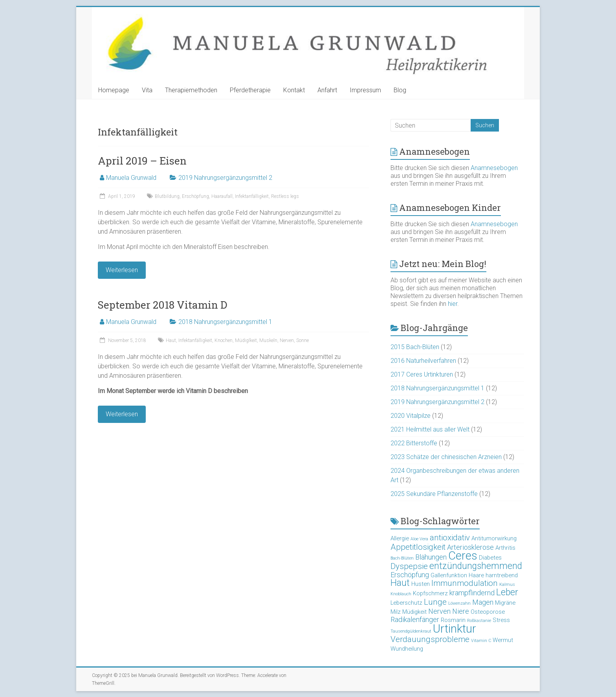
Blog (400, 90)
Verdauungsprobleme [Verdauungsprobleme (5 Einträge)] (430, 639)
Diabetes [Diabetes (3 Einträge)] (490, 558)
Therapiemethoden (191, 90)
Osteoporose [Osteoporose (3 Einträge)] (488, 612)
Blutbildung (167, 196)
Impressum (365, 90)
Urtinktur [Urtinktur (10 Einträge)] (455, 629)
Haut (171, 340)
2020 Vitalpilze (411, 416)
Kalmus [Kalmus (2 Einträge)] (507, 584)
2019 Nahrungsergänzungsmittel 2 (225, 178)
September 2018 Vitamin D (162, 305)
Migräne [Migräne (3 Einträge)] (505, 603)
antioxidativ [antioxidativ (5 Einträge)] (450, 538)
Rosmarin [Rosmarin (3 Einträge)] (453, 620)
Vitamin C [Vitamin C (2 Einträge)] (481, 641)
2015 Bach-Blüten (415, 347)
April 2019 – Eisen (142, 161)
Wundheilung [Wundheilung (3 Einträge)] (407, 649)
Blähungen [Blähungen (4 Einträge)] (431, 557)
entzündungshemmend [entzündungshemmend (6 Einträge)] (476, 566)
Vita (147, 90)
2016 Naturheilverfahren (423, 361)
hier (453, 304)
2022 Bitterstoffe (414, 443)
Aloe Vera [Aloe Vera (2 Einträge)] (419, 539)
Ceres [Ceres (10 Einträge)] (463, 556)
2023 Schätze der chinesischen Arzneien (446, 457)
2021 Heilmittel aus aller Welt (430, 429)
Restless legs (285, 196)
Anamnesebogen (494, 168)
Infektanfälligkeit (252, 196)
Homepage (114, 90)
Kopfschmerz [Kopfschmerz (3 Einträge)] (430, 593)
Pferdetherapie (250, 90)
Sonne (302, 340)
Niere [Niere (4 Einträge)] (461, 611)
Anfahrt (327, 90)
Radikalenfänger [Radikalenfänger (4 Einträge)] (415, 619)
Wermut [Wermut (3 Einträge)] (503, 640)
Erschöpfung (195, 196)
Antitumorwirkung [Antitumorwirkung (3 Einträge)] (494, 538)
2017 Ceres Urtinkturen (422, 374)
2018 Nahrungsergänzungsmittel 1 (225, 322)
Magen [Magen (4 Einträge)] (483, 602)
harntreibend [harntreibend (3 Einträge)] (502, 575)
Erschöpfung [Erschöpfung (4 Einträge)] (410, 575)
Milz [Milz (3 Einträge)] (396, 612)
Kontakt (294, 90)
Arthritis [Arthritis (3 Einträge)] (505, 548)
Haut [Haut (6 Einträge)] (400, 583)
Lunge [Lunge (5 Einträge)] (435, 602)
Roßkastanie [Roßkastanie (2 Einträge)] (479, 621)
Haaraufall (222, 196)
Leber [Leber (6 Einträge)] (507, 592)
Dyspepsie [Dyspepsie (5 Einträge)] (409, 566)
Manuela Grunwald (131, 178)
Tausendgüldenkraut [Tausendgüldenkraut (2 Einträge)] (411, 631)
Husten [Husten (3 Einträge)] (421, 584)
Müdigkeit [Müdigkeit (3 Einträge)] (414, 612)
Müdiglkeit (246, 340)
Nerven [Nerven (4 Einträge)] (439, 611)
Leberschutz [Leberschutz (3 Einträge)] (406, 603)
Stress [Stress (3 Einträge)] (501, 620)
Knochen (224, 340)
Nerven (287, 340)
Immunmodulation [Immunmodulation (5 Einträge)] (465, 583)
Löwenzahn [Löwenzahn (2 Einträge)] (459, 603)
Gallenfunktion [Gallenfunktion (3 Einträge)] (449, 575)
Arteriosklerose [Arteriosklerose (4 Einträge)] (470, 547)
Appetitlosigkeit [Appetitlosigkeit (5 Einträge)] (418, 547)
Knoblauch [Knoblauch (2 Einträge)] (401, 594)
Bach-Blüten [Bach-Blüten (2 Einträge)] (402, 558)
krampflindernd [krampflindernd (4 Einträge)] (472, 593)
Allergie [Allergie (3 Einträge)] (400, 538)
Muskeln (268, 340)
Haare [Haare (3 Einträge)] (476, 575)
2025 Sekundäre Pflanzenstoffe (434, 494)
